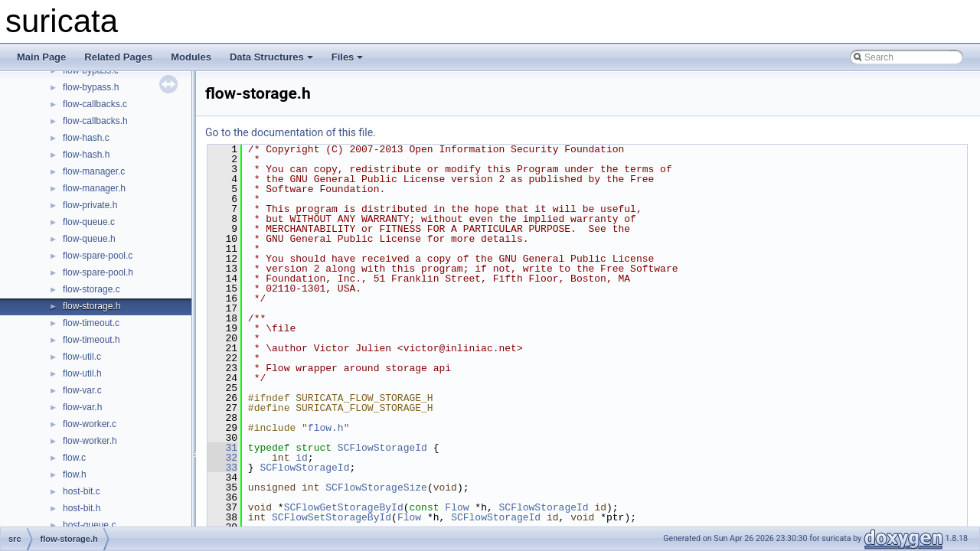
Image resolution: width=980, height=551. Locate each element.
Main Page (41, 57)
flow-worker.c (90, 424)
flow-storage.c (91, 289)
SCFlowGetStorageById (344, 507)
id (302, 458)
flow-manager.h (94, 188)
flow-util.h (82, 373)
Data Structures (271, 57)
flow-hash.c (86, 138)
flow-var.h (82, 407)
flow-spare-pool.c (98, 256)
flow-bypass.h (91, 87)
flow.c (74, 458)
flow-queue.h (89, 239)
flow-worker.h (90, 441)
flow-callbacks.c (95, 104)
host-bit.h (82, 508)
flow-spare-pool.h (98, 272)
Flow (457, 507)
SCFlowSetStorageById (332, 517)
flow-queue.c (89, 222)
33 (222, 468)
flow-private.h (90, 205)
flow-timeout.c (91, 323)
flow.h (75, 474)
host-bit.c (82, 491)
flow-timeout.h (91, 340)
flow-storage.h (91, 306)
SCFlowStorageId (382, 448)
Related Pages (118, 57)
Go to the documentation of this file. (291, 132)
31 (222, 448)
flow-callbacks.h (95, 121)
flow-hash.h (86, 155)
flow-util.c (82, 357)
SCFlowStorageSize (376, 487)
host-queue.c (89, 525)
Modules (191, 57)
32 (222, 458)
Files (348, 57)
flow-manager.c (94, 171)
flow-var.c (82, 390)
